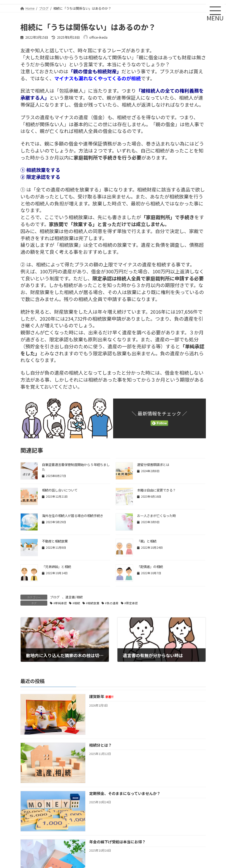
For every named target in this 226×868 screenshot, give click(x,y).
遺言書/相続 (74, 597)
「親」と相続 (147, 541)
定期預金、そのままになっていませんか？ (125, 793)
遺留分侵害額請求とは (153, 465)
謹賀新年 (101, 696)
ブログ (55, 597)
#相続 (76, 603)
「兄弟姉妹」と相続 (56, 567)
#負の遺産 (112, 603)
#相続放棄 (93, 603)
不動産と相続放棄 (55, 541)
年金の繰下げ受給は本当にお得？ (117, 842)
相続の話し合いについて (60, 490)
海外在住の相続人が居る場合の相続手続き (73, 516)
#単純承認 (60, 603)
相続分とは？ (100, 745)
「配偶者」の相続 (150, 567)
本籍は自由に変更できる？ (156, 490)
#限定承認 (131, 603)
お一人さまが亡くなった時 (156, 516)
